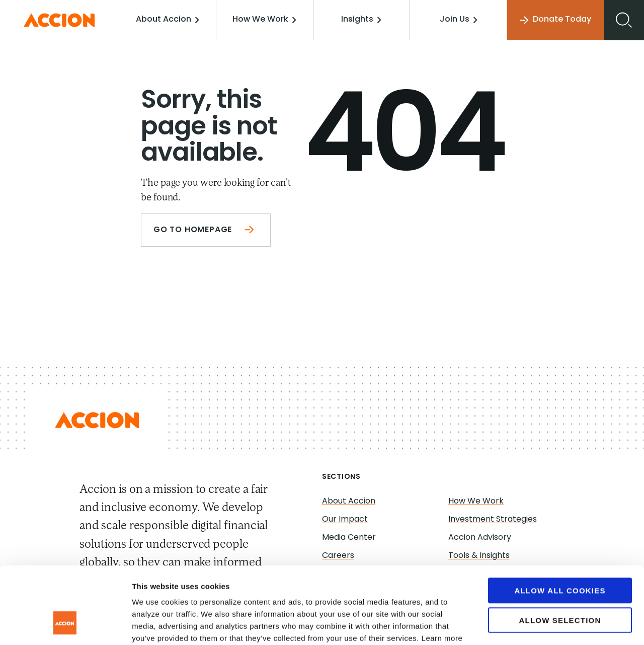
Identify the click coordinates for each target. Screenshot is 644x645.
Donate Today (555, 20)
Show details (528, 625)
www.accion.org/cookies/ (276, 584)
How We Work (264, 20)
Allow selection (560, 554)
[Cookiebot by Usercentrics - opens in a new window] (65, 625)
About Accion (168, 20)
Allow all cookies (560, 524)
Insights (361, 20)
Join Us (459, 20)
